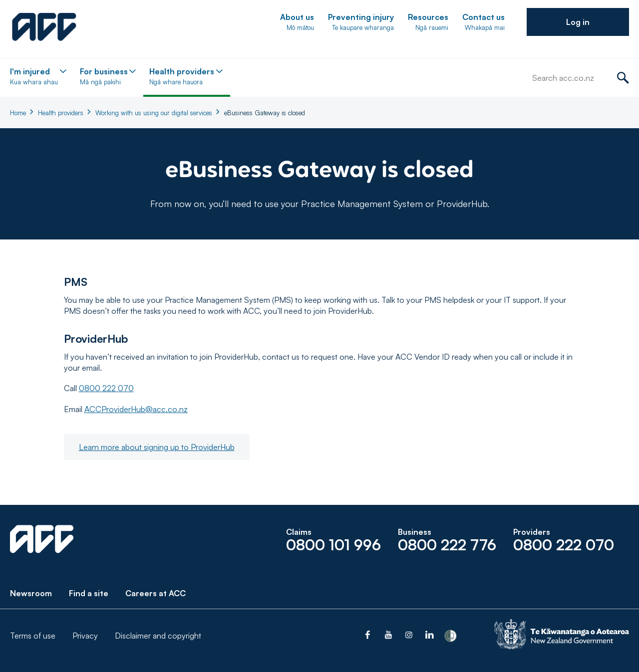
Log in (578, 22)
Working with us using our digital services (154, 113)
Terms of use (33, 636)
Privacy (85, 636)
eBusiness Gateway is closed (265, 113)
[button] (578, 22)
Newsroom (31, 593)
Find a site (89, 593)
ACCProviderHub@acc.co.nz (136, 409)
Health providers (61, 113)
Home (18, 113)
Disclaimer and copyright (158, 636)
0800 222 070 (106, 388)
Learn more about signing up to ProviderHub (157, 447)
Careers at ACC (156, 593)
